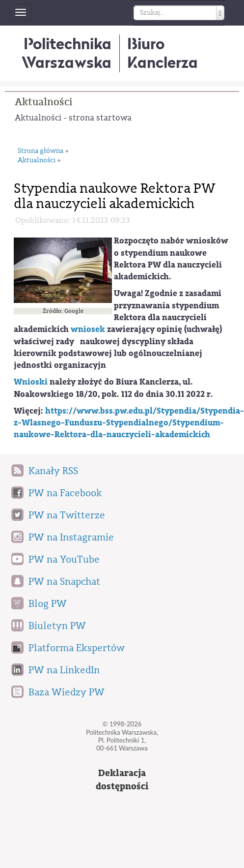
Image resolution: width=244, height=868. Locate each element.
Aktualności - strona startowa (73, 118)
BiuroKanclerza (163, 53)
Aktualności (43, 102)
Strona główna (41, 151)
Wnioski (31, 382)
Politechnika (67, 53)
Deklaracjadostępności (122, 780)
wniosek (88, 329)
